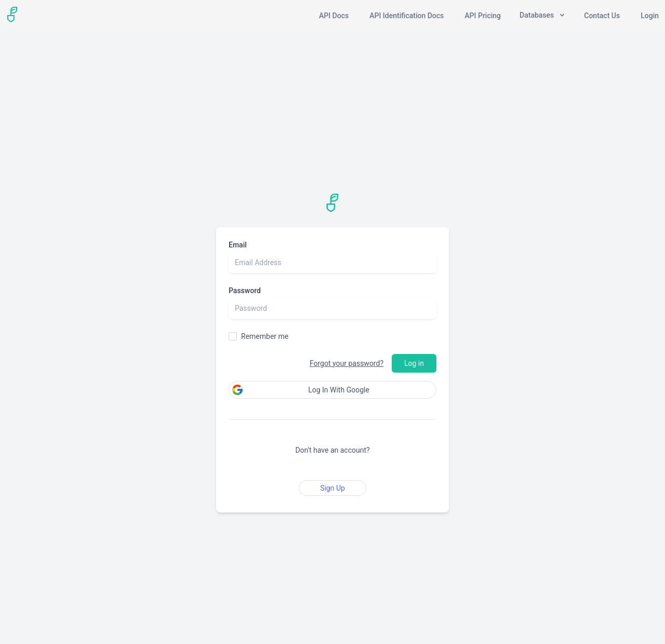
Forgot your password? (347, 363)
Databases (542, 15)
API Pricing (483, 16)
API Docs (334, 16)
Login (650, 16)
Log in (414, 363)
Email (238, 245)
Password (245, 291)
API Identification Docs (407, 16)
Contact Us (602, 16)
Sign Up (332, 488)
